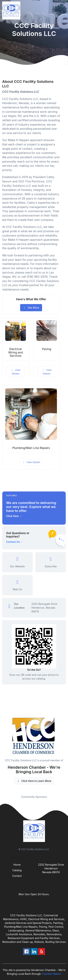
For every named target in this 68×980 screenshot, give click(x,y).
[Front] (12, 10)
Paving (47, 349)
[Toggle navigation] (62, 10)
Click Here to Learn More (34, 781)
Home (17, 865)
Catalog (17, 870)
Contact (17, 876)
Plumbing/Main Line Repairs (31, 448)
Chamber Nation (51, 974)
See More (31, 308)
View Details (16, 372)
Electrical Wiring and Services (16, 353)
